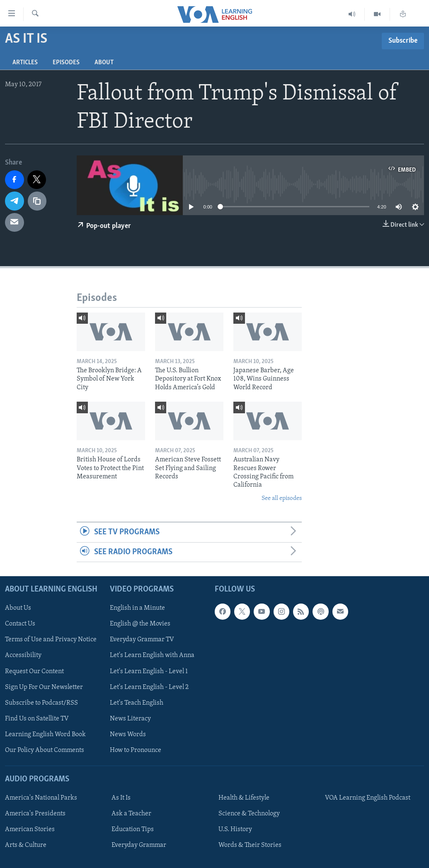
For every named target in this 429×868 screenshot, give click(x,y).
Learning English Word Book (45, 735)
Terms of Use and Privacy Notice (51, 640)
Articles (25, 63)
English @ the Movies (140, 624)
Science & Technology (249, 814)
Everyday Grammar (139, 845)
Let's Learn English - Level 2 (149, 687)
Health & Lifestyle (244, 798)
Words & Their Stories (250, 845)
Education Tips (133, 829)
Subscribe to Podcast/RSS (41, 703)
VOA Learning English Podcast (368, 798)
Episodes (66, 63)
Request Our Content (34, 671)
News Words (128, 735)
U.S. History (235, 829)
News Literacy (130, 719)
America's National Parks (41, 798)
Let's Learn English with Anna (152, 655)
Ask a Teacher (131, 814)
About (104, 63)
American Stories (30, 829)
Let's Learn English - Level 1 (149, 671)
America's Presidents (35, 814)
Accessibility (23, 655)
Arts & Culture (26, 845)
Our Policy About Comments (45, 750)
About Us (18, 608)
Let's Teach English (137, 703)
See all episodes (282, 498)
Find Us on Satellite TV (37, 719)
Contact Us (20, 624)
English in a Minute (137, 608)
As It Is (121, 798)
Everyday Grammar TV (142, 640)
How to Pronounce (136, 750)
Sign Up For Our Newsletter (44, 687)
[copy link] (37, 201)
